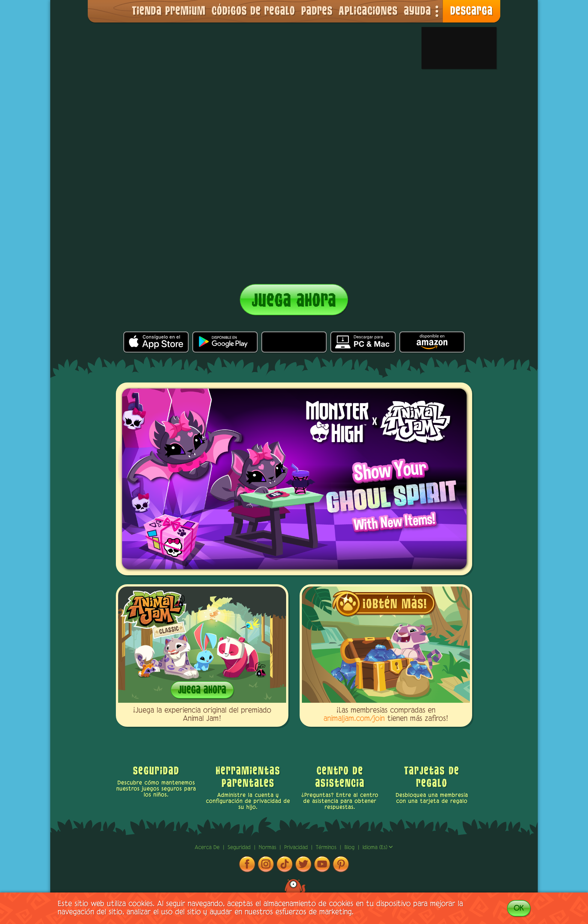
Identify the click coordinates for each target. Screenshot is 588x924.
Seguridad (240, 848)
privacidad (297, 848)
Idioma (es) (378, 848)
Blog (350, 848)
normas (268, 848)
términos (327, 848)
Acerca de (208, 848)
